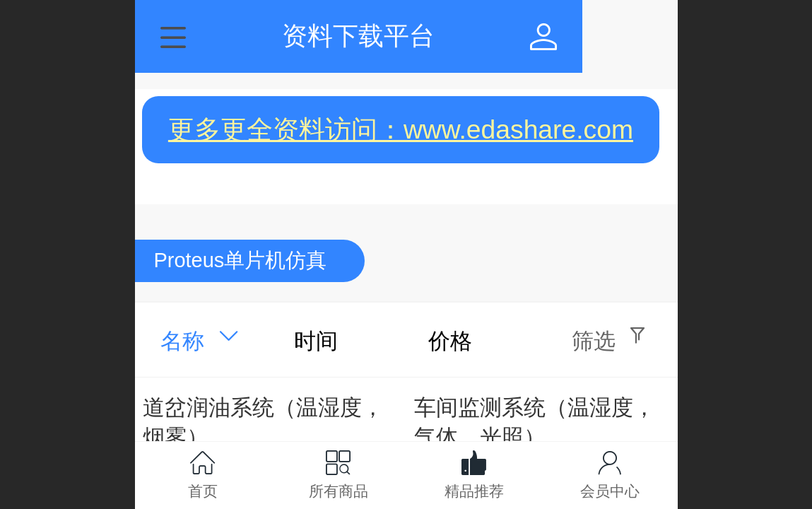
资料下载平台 (406, 36)
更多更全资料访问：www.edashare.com (401, 129)
